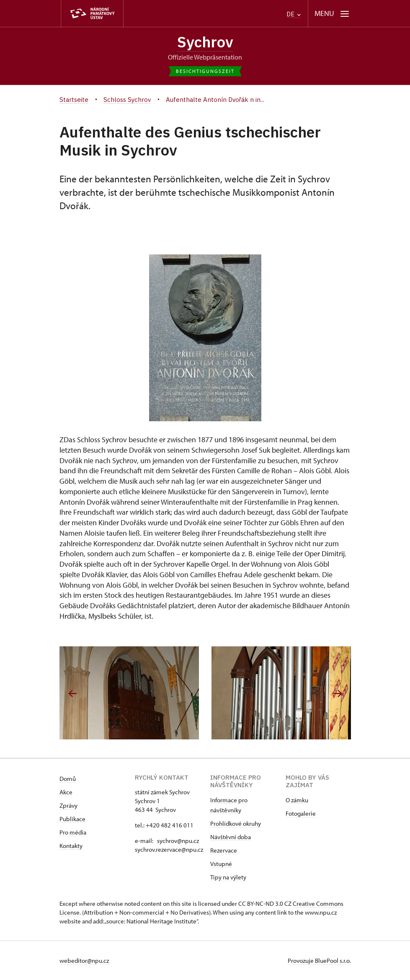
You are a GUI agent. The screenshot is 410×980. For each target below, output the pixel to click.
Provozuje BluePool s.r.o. (319, 961)
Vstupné (221, 864)
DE (294, 14)
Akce (66, 792)
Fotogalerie (301, 813)
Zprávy (68, 805)
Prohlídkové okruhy (236, 823)
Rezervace (224, 850)
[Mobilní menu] (332, 14)
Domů (68, 779)
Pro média (73, 832)
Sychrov (205, 42)
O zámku (297, 800)
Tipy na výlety (228, 877)
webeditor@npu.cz (84, 961)
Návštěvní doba (231, 837)
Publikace (72, 819)
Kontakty (71, 846)
